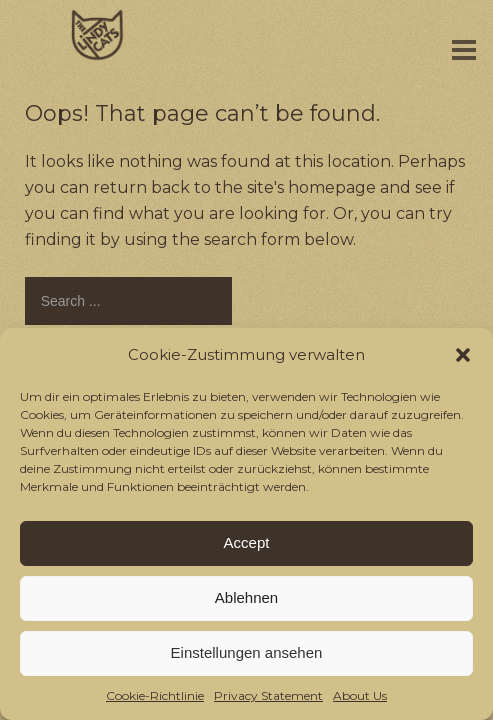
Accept (247, 542)
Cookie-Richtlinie (155, 695)
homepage (332, 187)
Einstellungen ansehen (247, 652)
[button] (463, 355)
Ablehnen (246, 597)
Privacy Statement (268, 695)
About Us (360, 695)
